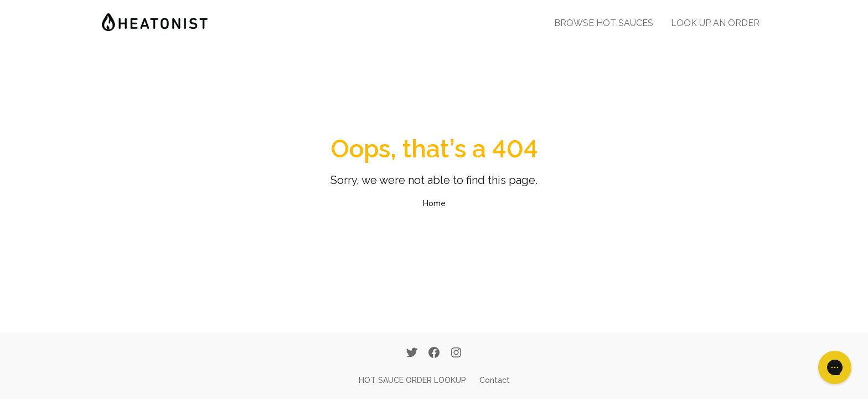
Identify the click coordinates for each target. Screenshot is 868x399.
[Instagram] (456, 354)
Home (434, 203)
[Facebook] (434, 354)
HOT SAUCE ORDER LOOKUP (412, 380)
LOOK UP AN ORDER (715, 23)
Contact (495, 380)
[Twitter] (412, 354)
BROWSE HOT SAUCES (604, 23)
